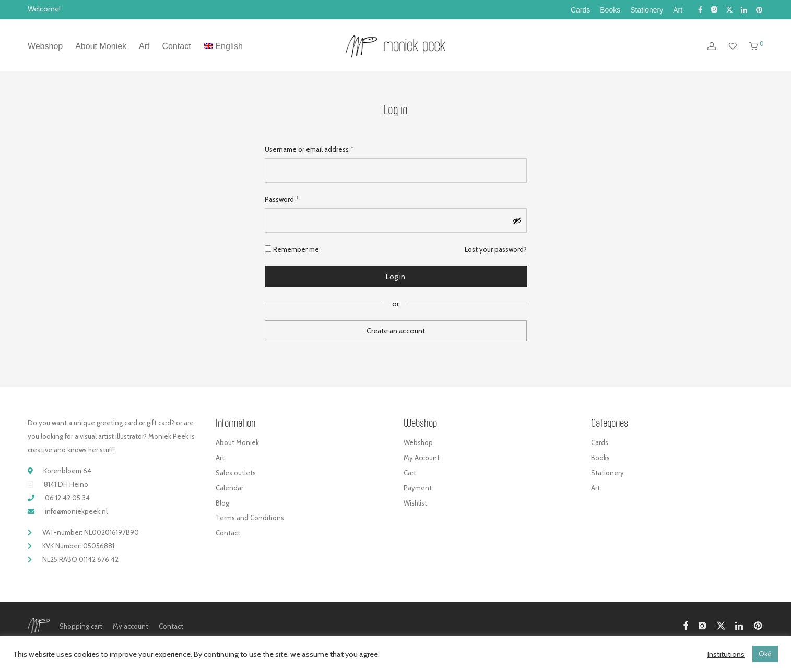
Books (610, 10)
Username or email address (309, 149)
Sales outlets (236, 473)
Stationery (647, 10)
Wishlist (415, 503)
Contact (176, 46)
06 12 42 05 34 (67, 498)
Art (678, 10)
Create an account (396, 331)
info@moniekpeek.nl (76, 511)
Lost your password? (496, 249)
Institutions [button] (726, 654)
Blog (222, 503)
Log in (395, 277)
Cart (410, 473)
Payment (418, 488)
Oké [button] (765, 654)
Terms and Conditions (250, 518)
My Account (422, 458)
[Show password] (517, 221)
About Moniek (101, 46)
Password (282, 199)
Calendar (229, 488)
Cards (580, 10)
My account (131, 626)
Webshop (45, 46)
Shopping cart (81, 626)
